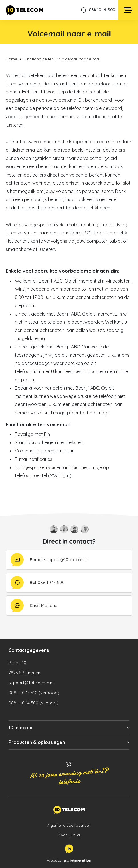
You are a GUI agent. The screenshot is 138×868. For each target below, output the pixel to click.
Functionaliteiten (38, 59)
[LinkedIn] (69, 849)
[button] (69, 728)
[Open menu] (128, 10)
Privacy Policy (69, 835)
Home (11, 59)
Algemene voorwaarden (69, 825)
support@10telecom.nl (31, 683)
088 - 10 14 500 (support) (34, 703)
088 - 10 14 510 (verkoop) (34, 693)
